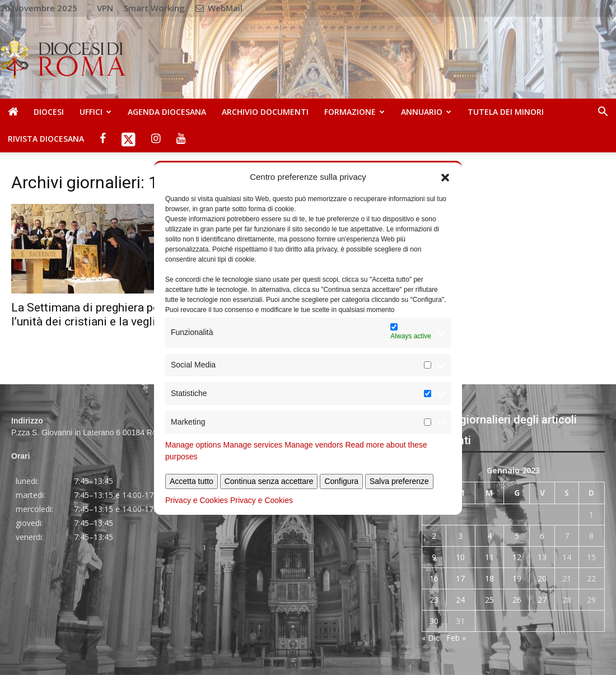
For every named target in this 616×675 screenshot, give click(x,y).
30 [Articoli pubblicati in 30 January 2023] (434, 621)
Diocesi (49, 112)
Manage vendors (314, 445)
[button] (445, 176)
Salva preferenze (399, 481)
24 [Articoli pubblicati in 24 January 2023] (460, 600)
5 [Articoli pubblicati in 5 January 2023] (517, 536)
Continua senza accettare (269, 481)
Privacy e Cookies (197, 500)
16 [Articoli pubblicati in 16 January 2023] (434, 578)
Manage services (253, 445)
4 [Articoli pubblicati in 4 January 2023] (489, 536)
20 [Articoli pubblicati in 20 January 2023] (542, 578)
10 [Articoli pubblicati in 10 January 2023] (460, 557)
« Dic (431, 638)
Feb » (456, 638)
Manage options (193, 445)
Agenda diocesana (167, 112)
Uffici (95, 112)
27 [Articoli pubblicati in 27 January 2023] (542, 600)
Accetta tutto (192, 481)
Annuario (426, 112)
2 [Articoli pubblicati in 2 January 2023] (434, 536)
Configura (341, 481)
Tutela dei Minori (506, 112)
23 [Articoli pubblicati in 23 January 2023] (434, 600)
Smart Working (154, 8)
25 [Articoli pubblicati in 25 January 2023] (489, 600)
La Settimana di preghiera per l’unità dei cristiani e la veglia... (91, 315)
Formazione (354, 112)
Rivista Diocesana (46, 139)
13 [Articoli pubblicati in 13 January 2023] (542, 557)
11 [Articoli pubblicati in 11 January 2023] (489, 557)
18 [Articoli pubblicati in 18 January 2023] (489, 578)
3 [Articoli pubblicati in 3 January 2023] (460, 536)
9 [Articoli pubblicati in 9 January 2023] (434, 557)
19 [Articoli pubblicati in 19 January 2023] (517, 578)
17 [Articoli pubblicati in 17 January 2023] (460, 578)
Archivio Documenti (265, 112)
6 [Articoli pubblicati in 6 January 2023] (542, 536)
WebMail (219, 8)
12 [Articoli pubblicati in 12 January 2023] (517, 557)
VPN (105, 8)
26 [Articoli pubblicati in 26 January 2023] (517, 600)
